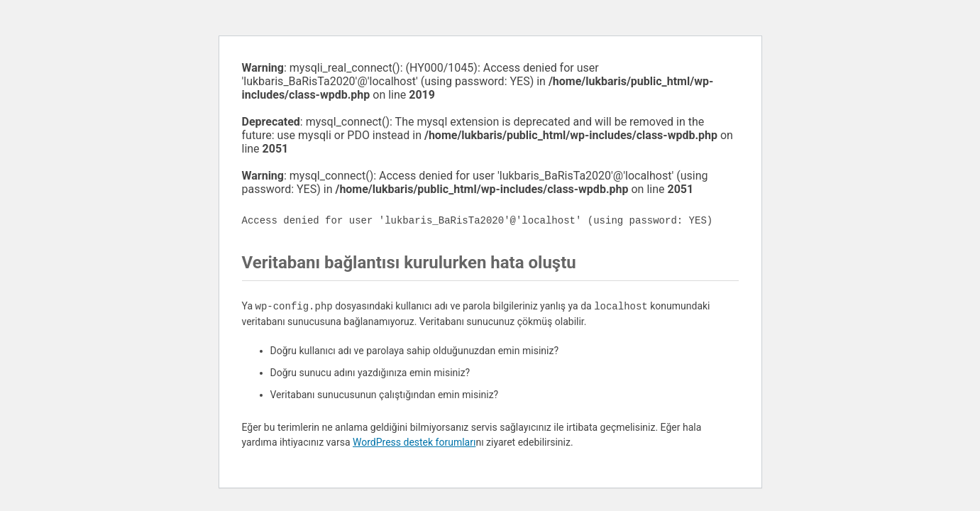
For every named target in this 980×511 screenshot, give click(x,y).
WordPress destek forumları (414, 442)
